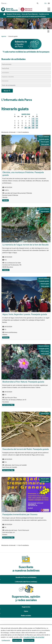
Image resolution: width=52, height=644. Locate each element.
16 (33, 123)
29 (29, 128)
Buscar (7, 91)
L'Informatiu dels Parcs (17, 100)
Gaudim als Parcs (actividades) (26, 577)
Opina (26, 611)
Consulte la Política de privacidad (34, 637)
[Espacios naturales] (9, 77)
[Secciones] (6, 81)
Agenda (4, 36)
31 (37, 128)
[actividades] (6, 72)
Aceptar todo (17, 640)
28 (26, 128)
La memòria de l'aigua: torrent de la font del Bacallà (25, 245)
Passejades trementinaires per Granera (20, 514)
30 (33, 128)
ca (45, 3)
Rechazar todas (29, 640)
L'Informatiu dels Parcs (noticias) (26, 582)
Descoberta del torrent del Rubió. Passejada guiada (26, 449)
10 (37, 121)
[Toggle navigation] (49, 9)
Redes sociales (26, 615)
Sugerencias (26, 607)
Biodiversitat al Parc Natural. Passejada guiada (23, 382)
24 (37, 125)
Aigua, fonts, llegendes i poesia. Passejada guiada (25, 314)
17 (37, 123)
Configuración (6, 640)
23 (33, 125)
